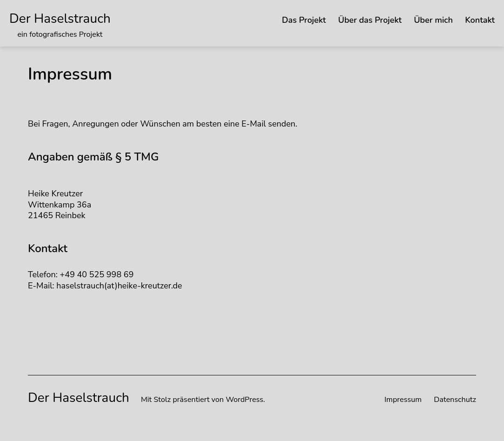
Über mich (433, 20)
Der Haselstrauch (60, 19)
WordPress (244, 400)
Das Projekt (304, 20)
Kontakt (480, 20)
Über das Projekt (370, 20)
